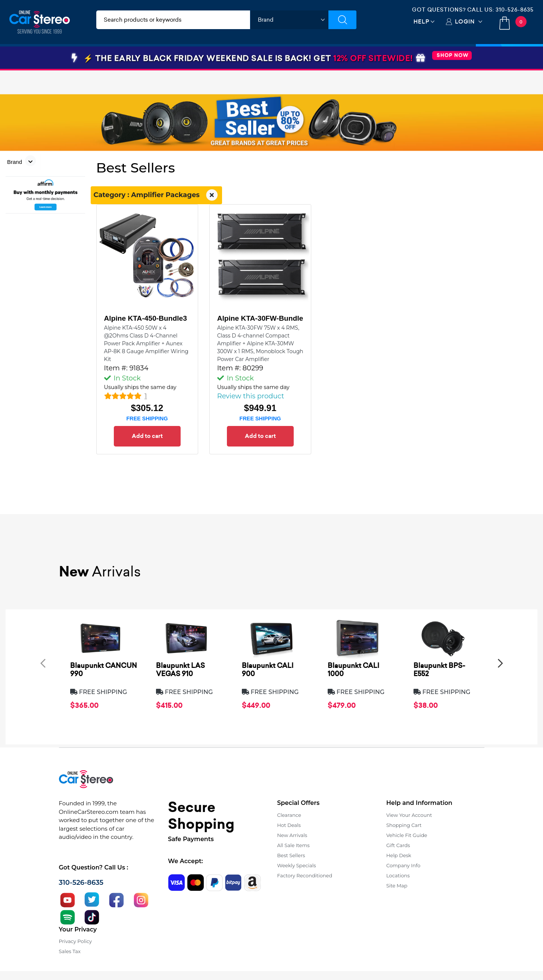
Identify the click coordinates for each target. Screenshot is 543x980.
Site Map (397, 886)
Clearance (289, 815)
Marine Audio (282, 57)
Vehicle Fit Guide (407, 835)
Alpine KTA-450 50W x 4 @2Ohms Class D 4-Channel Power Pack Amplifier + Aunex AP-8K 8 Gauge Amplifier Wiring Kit (146, 343)
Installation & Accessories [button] (128, 57)
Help (422, 21)
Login (465, 21)
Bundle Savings (346, 57)
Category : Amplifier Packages (157, 195)
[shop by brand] (289, 20)
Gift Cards (398, 845)
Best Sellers (291, 855)
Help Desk (399, 855)
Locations (398, 875)
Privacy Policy (75, 941)
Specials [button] (509, 57)
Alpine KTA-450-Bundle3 (146, 318)
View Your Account (409, 815)
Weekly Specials (297, 865)
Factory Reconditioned (305, 875)
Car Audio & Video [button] (46, 57)
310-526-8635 (515, 10)
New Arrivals (292, 835)
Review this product (251, 396)
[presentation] (43, 663)
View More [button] (405, 57)
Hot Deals (289, 825)
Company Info (403, 865)
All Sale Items (294, 845)
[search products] (173, 20)
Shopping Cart (404, 825)
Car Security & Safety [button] (213, 57)
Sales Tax (70, 951)
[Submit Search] (342, 20)
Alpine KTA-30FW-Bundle (260, 318)
